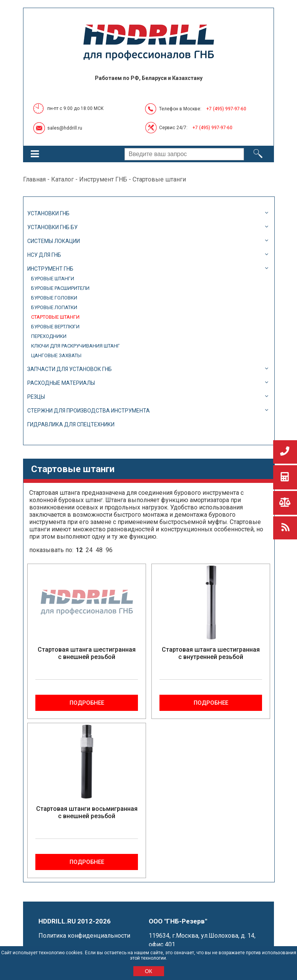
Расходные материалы (61, 383)
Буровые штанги (53, 279)
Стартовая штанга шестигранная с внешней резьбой (87, 653)
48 (99, 550)
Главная (34, 179)
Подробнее (87, 703)
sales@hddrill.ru (65, 128)
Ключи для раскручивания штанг (75, 346)
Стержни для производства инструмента (89, 411)
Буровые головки (54, 298)
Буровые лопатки (54, 307)
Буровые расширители (60, 288)
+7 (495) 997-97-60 (226, 109)
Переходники (49, 336)
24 (89, 550)
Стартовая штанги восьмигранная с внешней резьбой (87, 812)
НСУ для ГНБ (44, 255)
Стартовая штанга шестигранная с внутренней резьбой (211, 653)
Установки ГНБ (48, 213)
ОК (148, 971)
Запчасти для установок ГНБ (70, 369)
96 (109, 550)
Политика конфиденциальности (84, 936)
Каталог (62, 179)
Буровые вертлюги (55, 327)
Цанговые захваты (56, 355)
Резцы (36, 397)
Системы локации (54, 241)
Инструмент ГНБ (103, 179)
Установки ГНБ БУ (52, 227)
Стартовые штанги (55, 317)
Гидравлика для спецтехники (71, 424)
